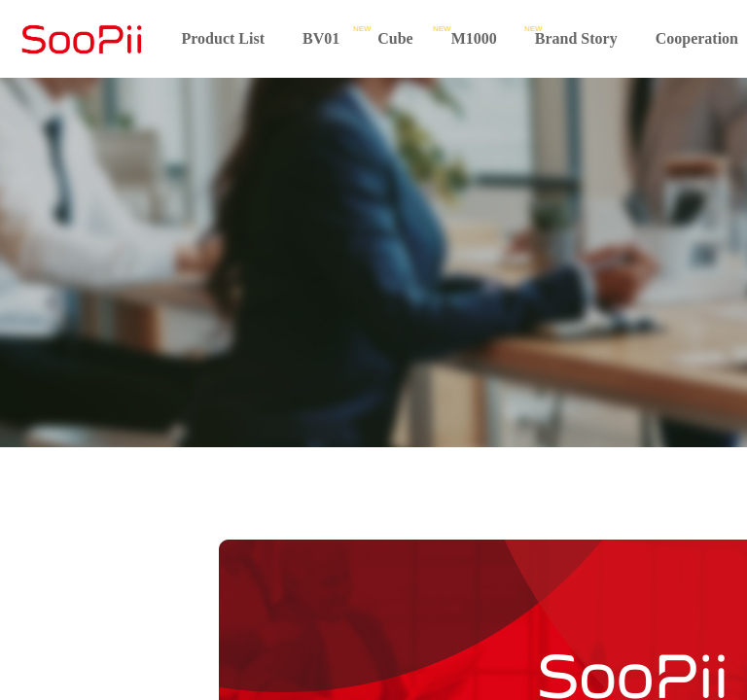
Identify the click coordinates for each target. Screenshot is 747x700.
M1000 (474, 38)
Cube (395, 38)
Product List (223, 38)
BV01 (321, 38)
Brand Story (576, 38)
